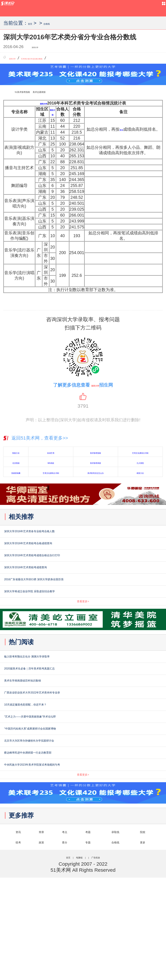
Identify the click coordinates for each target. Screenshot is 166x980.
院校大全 (16, 454)
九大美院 (140, 464)
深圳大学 (40, 47)
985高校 (51, 464)
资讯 (18, 930)
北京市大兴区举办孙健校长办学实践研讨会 (63, 817)
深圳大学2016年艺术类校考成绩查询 (55, 585)
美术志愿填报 (67, 93)
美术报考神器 (95, 464)
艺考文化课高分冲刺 (140, 454)
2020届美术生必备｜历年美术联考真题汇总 (64, 716)
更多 (143, 942)
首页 (33, 23)
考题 (88, 930)
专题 (88, 942)
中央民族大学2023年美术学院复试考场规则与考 (70, 850)
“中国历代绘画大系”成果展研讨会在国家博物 (65, 800)
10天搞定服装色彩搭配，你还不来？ (54, 767)
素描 (127, 128)
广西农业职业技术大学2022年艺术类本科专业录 (70, 750)
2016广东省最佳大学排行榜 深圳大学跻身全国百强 (74, 602)
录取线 (115, 930)
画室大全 (140, 474)
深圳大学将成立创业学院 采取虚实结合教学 (64, 619)
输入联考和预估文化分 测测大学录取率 (58, 699)
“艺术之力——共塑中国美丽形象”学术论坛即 (65, 783)
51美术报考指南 (32, 93)
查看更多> (83, 637)
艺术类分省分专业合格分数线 (56, 59)
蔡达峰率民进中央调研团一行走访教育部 (60, 834)
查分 (65, 942)
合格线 (56, 23)
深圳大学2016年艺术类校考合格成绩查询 (61, 552)
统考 (18, 942)
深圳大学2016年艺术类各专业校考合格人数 (64, 535)
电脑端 (76, 958)
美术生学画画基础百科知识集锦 (48, 733)
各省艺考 (51, 454)
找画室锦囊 (16, 474)
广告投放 (104, 958)
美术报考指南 (95, 454)
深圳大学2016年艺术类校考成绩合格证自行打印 (70, 569)
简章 (41, 930)
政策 (41, 942)
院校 (143, 930)
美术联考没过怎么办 (95, 474)
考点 (65, 930)
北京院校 (16, 464)
